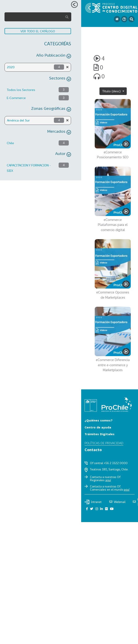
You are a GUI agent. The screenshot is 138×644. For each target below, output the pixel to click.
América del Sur (18, 120)
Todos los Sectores (21, 90)
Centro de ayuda (98, 427)
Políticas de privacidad (104, 443)
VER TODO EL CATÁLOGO (38, 31)
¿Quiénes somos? (99, 420)
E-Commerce (16, 98)
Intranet (93, 502)
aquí (108, 480)
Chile (10, 143)
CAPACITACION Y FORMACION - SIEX (29, 168)
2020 (11, 67)
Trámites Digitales (100, 434)
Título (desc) (112, 91)
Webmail (117, 502)
